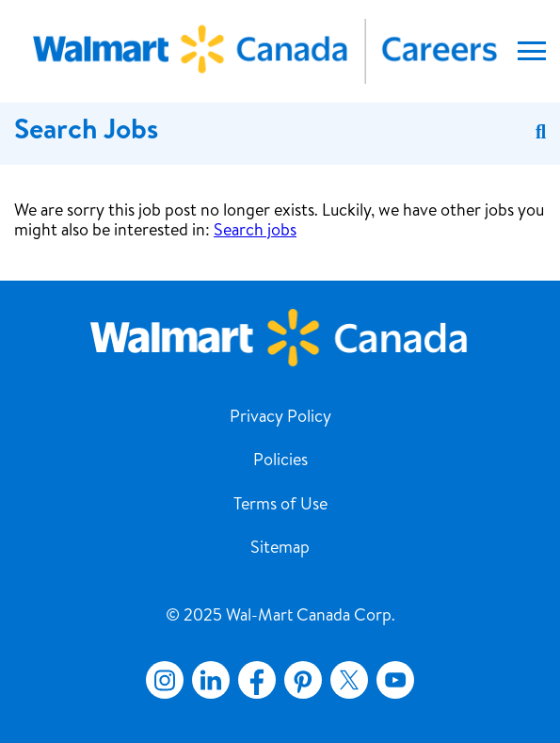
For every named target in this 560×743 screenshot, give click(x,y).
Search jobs (255, 232)
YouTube (395, 680)
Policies (280, 461)
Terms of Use (280, 506)
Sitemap (280, 549)
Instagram (165, 680)
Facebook (253, 680)
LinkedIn (211, 680)
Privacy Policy (280, 418)
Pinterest (303, 680)
